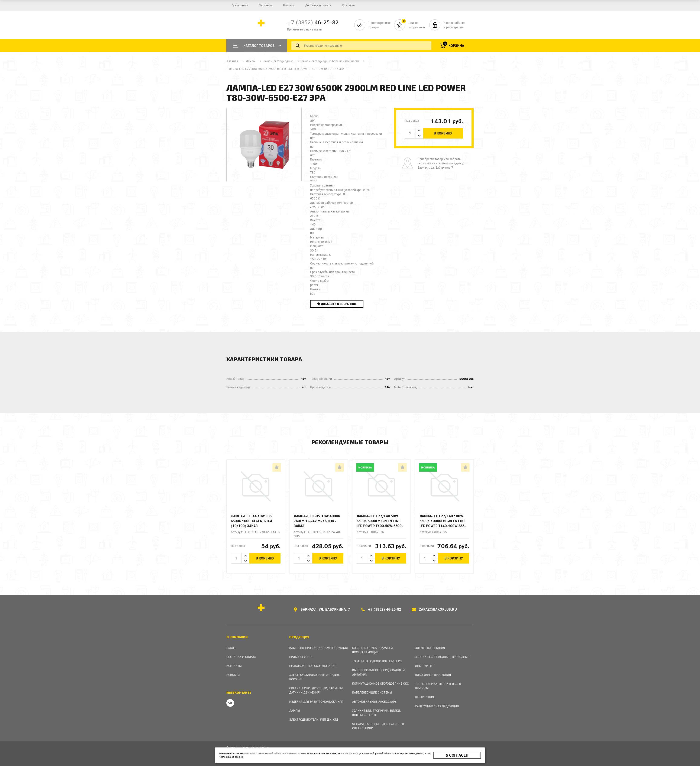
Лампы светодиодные (278, 61)
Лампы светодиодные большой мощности (330, 61)
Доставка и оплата (318, 5)
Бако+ (231, 648)
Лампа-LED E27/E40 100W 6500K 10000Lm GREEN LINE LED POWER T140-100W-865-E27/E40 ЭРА (443, 521)
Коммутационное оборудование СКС (380, 683)
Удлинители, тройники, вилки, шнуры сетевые (377, 713)
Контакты (349, 5)
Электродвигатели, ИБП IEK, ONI (314, 719)
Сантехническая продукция (437, 706)
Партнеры (266, 5)
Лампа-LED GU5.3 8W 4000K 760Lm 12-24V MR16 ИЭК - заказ (317, 521)
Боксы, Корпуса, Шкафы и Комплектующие (372, 650)
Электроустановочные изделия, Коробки (315, 677)
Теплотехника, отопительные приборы (438, 686)
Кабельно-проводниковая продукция (318, 648)
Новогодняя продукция (433, 675)
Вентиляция (424, 697)
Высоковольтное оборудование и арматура (378, 672)
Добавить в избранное (337, 304)
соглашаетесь (349, 753)
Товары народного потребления (377, 661)
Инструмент (424, 666)
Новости (289, 5)
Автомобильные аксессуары (375, 702)
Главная (233, 61)
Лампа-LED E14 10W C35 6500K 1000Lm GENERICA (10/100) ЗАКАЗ (252, 521)
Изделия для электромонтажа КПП (316, 702)
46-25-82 (313, 22)
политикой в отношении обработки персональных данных (275, 753)
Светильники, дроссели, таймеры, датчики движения (316, 690)
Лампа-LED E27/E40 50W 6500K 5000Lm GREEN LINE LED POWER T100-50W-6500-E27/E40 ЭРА (380, 521)
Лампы (251, 61)
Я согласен (457, 755)
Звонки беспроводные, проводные (442, 657)
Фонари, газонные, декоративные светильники (378, 726)
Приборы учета (301, 657)
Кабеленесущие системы (372, 692)
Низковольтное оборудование (313, 666)
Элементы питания (430, 648)
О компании (240, 5)
